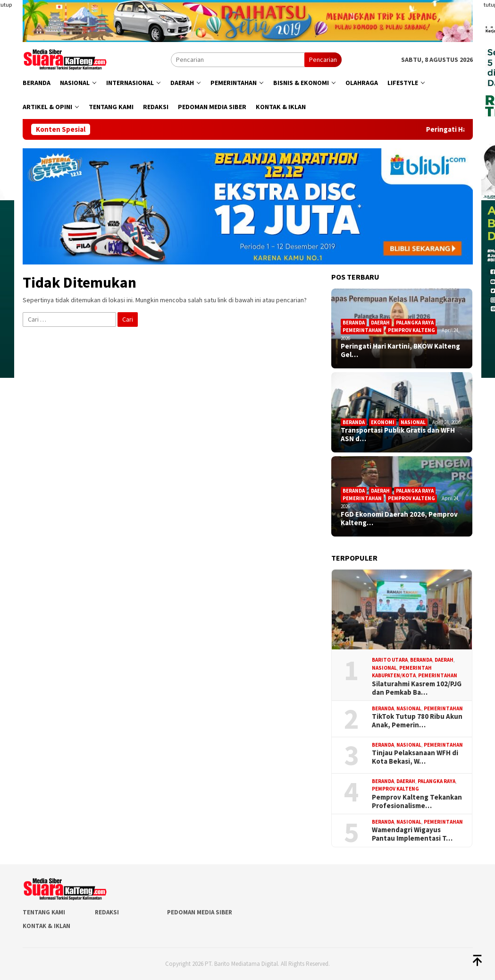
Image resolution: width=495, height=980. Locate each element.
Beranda (354, 323)
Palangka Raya (415, 323)
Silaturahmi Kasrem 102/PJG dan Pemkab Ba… (417, 688)
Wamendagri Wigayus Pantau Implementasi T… (412, 834)
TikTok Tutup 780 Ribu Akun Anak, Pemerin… (417, 721)
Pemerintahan (362, 330)
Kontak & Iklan (46, 926)
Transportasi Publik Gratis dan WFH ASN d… (398, 435)
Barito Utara (390, 660)
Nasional (413, 422)
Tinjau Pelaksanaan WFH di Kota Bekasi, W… (415, 757)
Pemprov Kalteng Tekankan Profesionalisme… (417, 801)
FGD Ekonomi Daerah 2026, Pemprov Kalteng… (399, 519)
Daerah (380, 323)
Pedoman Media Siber (200, 912)
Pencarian (323, 60)
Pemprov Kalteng (411, 330)
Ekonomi (383, 422)
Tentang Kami (44, 912)
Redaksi (107, 912)
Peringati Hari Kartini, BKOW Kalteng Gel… (400, 350)
